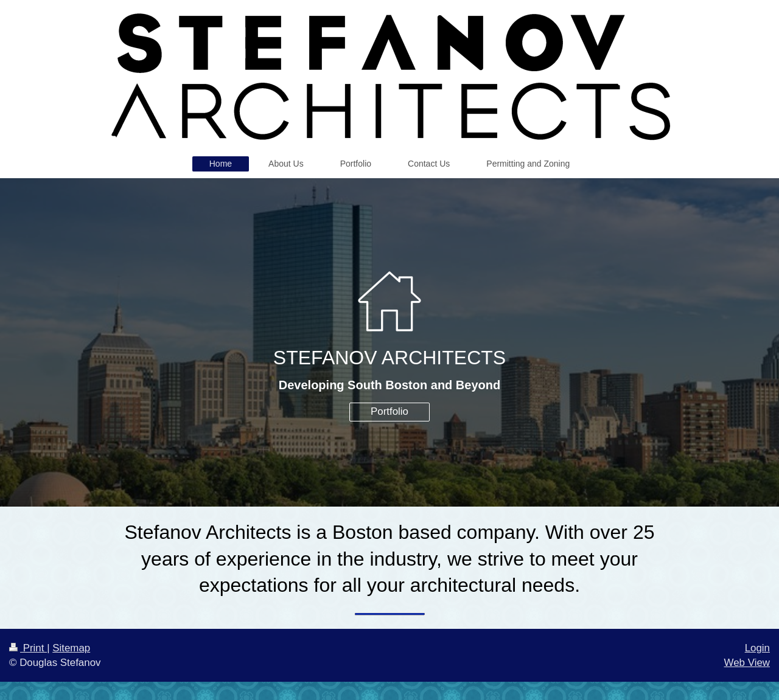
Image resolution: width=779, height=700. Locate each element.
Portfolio (389, 411)
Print (28, 648)
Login (757, 648)
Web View (747, 663)
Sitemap (71, 648)
